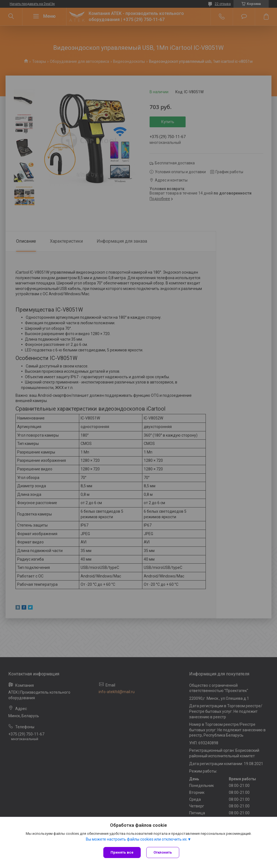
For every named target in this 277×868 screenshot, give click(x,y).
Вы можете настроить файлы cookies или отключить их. (137, 839)
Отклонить (163, 852)
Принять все (122, 852)
